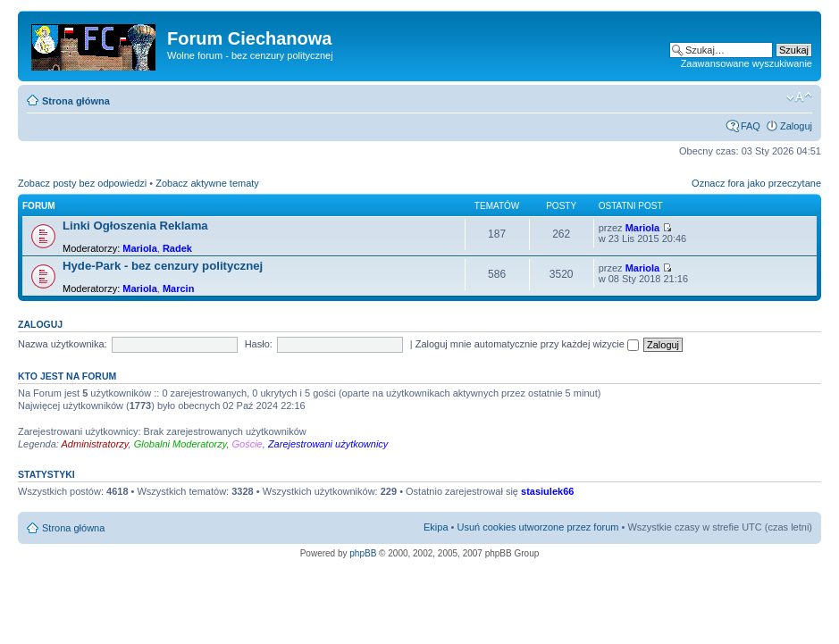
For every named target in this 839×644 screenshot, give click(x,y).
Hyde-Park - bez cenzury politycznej (163, 266)
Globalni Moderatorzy (180, 444)
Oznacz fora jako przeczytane (756, 183)
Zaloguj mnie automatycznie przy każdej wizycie (527, 344)
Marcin (178, 289)
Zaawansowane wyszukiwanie (747, 63)
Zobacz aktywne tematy (207, 183)
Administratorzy (95, 444)
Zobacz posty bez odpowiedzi (82, 183)
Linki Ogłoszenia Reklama (135, 226)
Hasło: (259, 344)
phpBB (363, 553)
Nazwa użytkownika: (63, 344)
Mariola (140, 248)
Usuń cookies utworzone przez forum (537, 527)
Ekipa (436, 527)
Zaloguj (796, 126)
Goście (248, 444)
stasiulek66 (547, 491)
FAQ (751, 126)
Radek (177, 248)
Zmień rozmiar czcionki (799, 97)
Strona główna (76, 101)
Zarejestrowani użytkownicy (328, 444)
